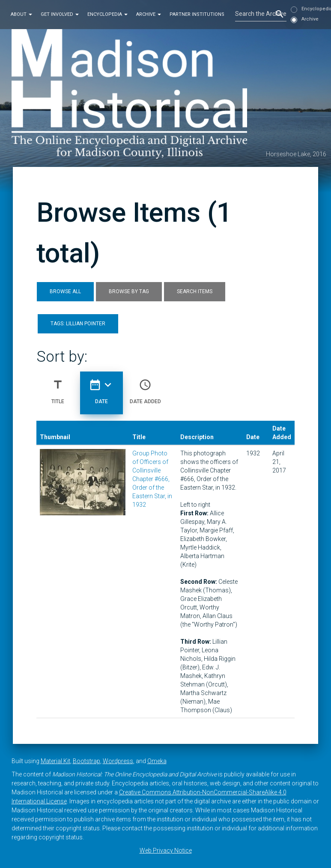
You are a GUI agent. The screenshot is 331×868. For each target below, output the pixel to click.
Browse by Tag (129, 291)
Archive (149, 14)
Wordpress (118, 761)
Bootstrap (86, 761)
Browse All (65, 291)
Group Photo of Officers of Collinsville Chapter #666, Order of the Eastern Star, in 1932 (152, 479)
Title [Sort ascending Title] (58, 388)
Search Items (195, 291)
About (21, 14)
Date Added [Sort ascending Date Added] (145, 388)
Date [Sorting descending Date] (101, 388)
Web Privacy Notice (166, 850)
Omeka (157, 761)
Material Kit (55, 761)
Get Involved (60, 14)
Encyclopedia (107, 14)
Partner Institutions (197, 14)
